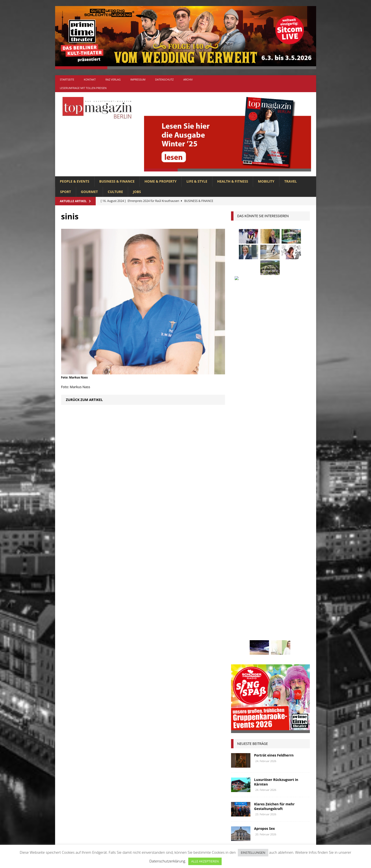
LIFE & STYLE (197, 181)
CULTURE (115, 192)
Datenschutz (164, 79)
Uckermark (287, 629)
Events (296, 548)
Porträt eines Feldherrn (274, 391)
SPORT (66, 192)
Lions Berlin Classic (284, 584)
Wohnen (240, 647)
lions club (242, 593)
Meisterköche (283, 593)
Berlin (269, 539)
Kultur (239, 584)
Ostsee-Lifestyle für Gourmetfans (270, 491)
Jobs (137, 192)
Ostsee (260, 611)
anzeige (257, 530)
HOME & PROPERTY (161, 181)
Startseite (67, 79)
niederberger (290, 602)
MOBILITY (266, 181)
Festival (240, 557)
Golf (263, 566)
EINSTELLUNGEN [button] (253, 853)
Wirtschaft (281, 638)
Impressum (138, 79)
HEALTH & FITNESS (233, 181)
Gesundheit (243, 566)
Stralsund (263, 629)
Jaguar (286, 575)
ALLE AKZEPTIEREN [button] (205, 861)
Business (288, 539)
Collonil (241, 548)
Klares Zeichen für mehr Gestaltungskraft (274, 442)
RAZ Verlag (113, 79)
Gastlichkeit (263, 557)
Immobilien (243, 575)
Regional (241, 620)
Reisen (260, 620)
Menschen (242, 602)
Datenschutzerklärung (167, 861)
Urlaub (239, 638)
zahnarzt (262, 647)
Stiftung (241, 629)
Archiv (188, 79)
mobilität (265, 602)
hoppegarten (284, 566)
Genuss (286, 557)
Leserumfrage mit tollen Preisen (83, 88)
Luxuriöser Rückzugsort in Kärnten (276, 418)
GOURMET (89, 192)
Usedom (258, 638)
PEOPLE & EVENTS (75, 181)
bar (236, 539)
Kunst (257, 584)
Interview (266, 575)
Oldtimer (241, 611)
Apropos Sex (264, 464)
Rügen (277, 620)
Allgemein (132, 756)
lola (261, 593)
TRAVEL (291, 181)
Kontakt (90, 79)
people (278, 611)
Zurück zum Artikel (84, 400)
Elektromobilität (269, 548)
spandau (296, 620)
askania (276, 530)
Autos (294, 530)
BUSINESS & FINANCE (117, 181)
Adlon (239, 530)
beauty (252, 539)
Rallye (295, 611)
